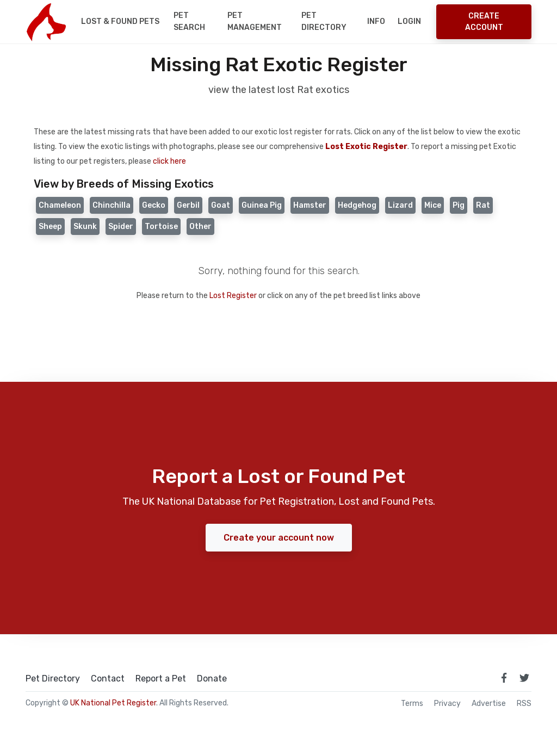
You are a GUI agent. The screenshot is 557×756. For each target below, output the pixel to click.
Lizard (400, 205)
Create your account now (279, 538)
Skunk (85, 227)
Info (376, 21)
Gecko (154, 205)
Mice (433, 205)
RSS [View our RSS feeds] (524, 704)
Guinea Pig (262, 205)
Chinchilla (112, 205)
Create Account (484, 22)
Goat (221, 205)
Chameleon (60, 205)
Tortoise (161, 227)
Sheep (50, 227)
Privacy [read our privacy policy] (447, 704)
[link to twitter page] (524, 678)
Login (409, 21)
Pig (459, 205)
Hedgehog (357, 205)
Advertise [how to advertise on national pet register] (489, 704)
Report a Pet (161, 679)
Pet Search (189, 21)
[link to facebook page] (504, 678)
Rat (483, 205)
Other (200, 227)
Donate (212, 679)
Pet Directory (324, 21)
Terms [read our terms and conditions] (412, 704)
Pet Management (255, 21)
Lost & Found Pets (120, 21)
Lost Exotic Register (366, 147)
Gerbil (188, 205)
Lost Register (233, 296)
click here (169, 161)
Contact (108, 679)
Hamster (310, 205)
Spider (121, 227)
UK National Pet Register (113, 703)
